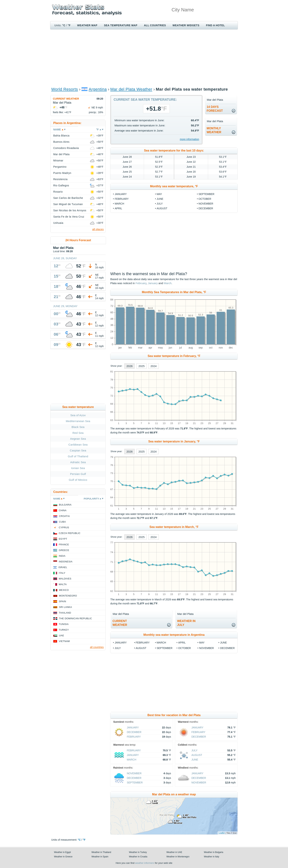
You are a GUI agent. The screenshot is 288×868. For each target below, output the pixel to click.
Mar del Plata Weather (131, 89)
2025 (142, 366)
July (160, 204)
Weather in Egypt (62, 852)
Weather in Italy (211, 857)
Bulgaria (65, 505)
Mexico (64, 590)
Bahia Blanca (61, 136)
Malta (63, 584)
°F (69, 25)
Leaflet (222, 833)
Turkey (64, 630)
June (160, 199)
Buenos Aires (61, 142)
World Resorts (65, 89)
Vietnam (64, 641)
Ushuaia (58, 223)
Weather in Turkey (138, 852)
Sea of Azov (78, 415)
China (63, 510)
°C (64, 25)
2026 (129, 366)
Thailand (65, 613)
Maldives (65, 579)
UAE (62, 635)
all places (98, 229)
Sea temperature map (121, 25)
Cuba (62, 522)
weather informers (145, 863)
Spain (62, 601)
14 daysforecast (215, 109)
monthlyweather (214, 130)
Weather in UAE (174, 852)
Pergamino (60, 167)
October (205, 199)
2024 (153, 366)
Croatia (64, 516)
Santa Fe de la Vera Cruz (69, 217)
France (64, 545)
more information (189, 139)
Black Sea (78, 427)
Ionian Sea (78, 468)
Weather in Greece (63, 857)
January (121, 194)
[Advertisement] (144, 58)
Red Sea (78, 433)
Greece (64, 550)
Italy (62, 573)
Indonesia (66, 562)
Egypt (63, 539)
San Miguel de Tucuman (68, 204)
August (162, 208)
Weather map (87, 25)
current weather (120, 623)
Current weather (66, 99)
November (206, 204)
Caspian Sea (78, 450)
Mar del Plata (61, 154)
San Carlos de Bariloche (68, 198)
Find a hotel (215, 25)
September (206, 194)
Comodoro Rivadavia (66, 148)
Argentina (98, 89)
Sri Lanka (65, 607)
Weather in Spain (100, 857)
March (119, 204)
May (159, 194)
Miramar (58, 161)
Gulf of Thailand (78, 456)
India (62, 556)
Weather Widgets (186, 25)
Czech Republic (70, 533)
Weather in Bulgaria (214, 852)
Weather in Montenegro (178, 857)
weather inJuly (186, 623)
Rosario (58, 192)
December (206, 208)
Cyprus (64, 527)
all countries (97, 647)
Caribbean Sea (78, 445)
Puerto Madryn (62, 173)
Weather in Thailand (101, 852)
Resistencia (60, 179)
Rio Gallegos (61, 185)
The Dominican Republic (75, 618)
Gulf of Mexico (78, 480)
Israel (63, 567)
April (118, 208)
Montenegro (68, 596)
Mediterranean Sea (78, 421)
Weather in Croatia (138, 857)
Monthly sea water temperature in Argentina (174, 635)
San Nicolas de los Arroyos (70, 210)
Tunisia (64, 624)
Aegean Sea (78, 439)
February (122, 199)
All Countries (155, 25)
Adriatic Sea (78, 462)
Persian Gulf (78, 474)
